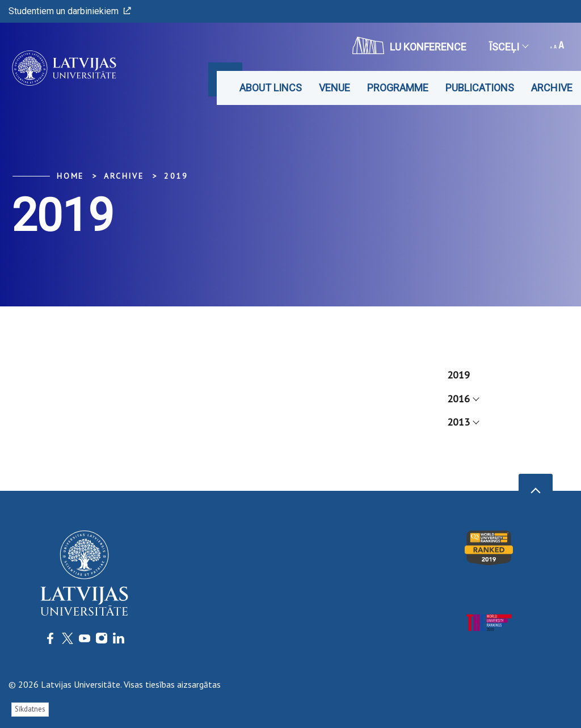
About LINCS (271, 88)
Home (70, 176)
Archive (552, 88)
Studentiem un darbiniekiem (70, 11)
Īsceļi (508, 47)
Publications (480, 88)
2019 (176, 176)
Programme (398, 88)
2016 (463, 399)
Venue (334, 88)
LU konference (409, 45)
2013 (463, 422)
